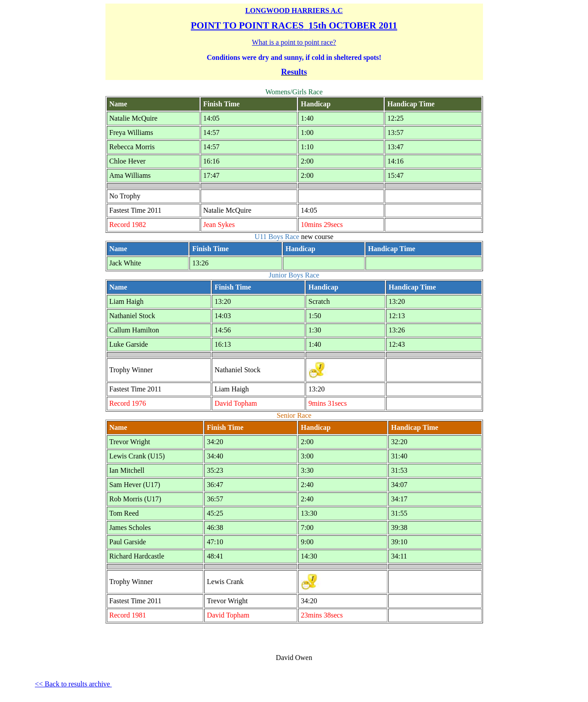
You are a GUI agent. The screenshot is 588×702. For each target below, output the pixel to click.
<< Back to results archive (73, 684)
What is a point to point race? (294, 42)
